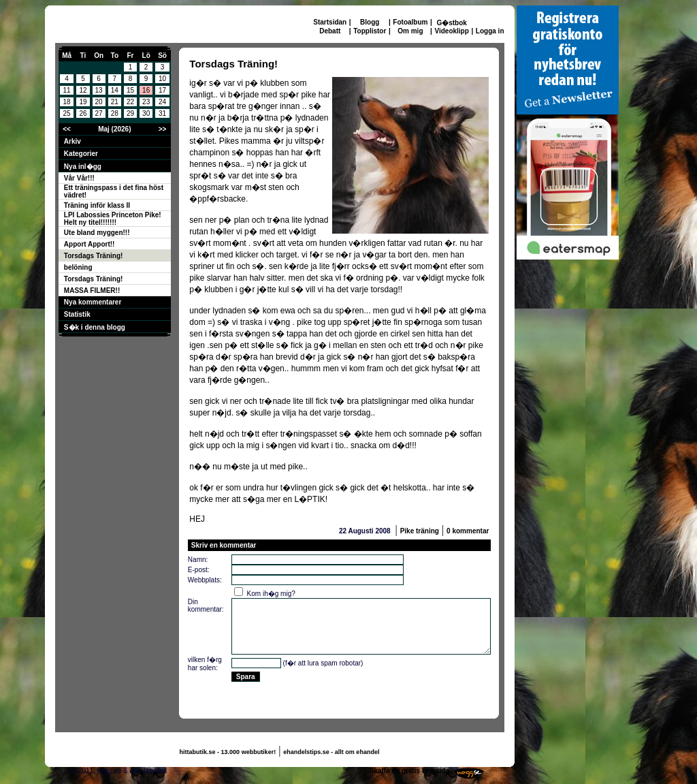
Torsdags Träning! (94, 256)
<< (67, 129)
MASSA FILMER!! (92, 291)
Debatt (330, 31)
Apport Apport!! (90, 244)
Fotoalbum (410, 22)
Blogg (370, 22)
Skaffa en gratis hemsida (410, 771)
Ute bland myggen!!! (97, 233)
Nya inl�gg (83, 167)
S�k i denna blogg (95, 327)
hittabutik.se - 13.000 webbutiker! (228, 752)
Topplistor (370, 31)
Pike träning (420, 531)
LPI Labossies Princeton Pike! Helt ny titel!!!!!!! (113, 219)
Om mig (410, 31)
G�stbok (451, 23)
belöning (78, 267)
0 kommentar (468, 531)
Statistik (77, 314)
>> (163, 129)
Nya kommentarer (93, 302)
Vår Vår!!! (79, 178)
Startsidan (330, 22)
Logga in (490, 31)
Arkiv (72, 141)
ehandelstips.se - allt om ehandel (331, 752)
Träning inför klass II (97, 205)
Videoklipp (451, 31)
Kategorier (81, 154)
